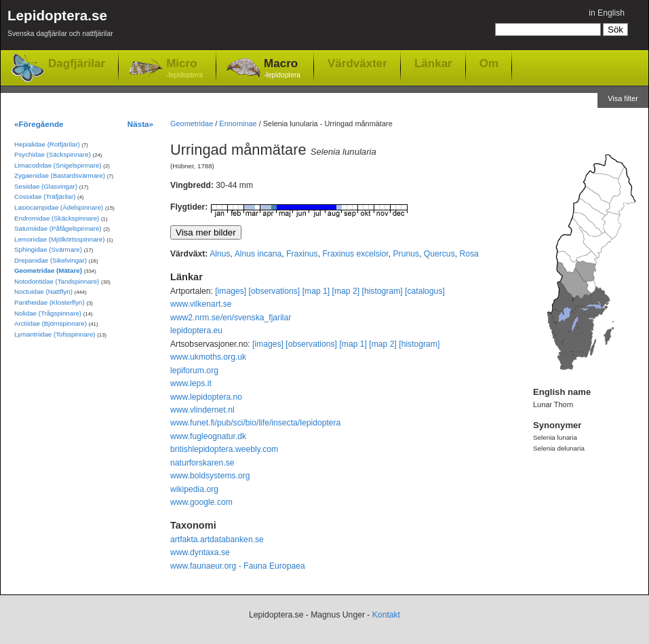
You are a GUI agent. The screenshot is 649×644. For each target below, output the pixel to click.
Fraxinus (302, 254)
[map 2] (346, 291)
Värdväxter (357, 63)
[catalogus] (425, 291)
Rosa (469, 254)
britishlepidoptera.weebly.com (224, 449)
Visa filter (623, 98)
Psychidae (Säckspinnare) (53, 154)
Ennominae (238, 124)
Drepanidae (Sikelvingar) (51, 260)
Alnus (220, 254)
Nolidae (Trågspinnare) (48, 313)
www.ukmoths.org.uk (208, 357)
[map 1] (316, 291)
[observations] (275, 291)
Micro (184, 69)
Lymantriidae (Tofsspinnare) (55, 334)
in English (607, 13)
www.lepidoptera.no (206, 397)
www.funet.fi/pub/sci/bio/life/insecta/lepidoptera (255, 423)
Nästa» (140, 124)
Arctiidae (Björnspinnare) (51, 323)
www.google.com (201, 502)
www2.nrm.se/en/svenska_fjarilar (231, 318)
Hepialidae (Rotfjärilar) (47, 144)
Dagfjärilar (77, 63)
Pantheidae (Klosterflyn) (50, 302)
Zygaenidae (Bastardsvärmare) (60, 175)
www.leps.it (191, 383)
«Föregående (39, 124)
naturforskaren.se (202, 463)
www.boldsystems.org (210, 476)
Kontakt (386, 615)
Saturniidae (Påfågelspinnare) (58, 228)
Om (489, 63)
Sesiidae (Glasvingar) (46, 186)
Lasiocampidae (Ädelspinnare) (59, 207)
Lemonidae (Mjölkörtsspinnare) (59, 239)
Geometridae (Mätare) (48, 270)
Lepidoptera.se (60, 25)
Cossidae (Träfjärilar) (45, 196)
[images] (231, 291)
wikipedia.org (194, 489)
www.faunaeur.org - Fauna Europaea (238, 566)
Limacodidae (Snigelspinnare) (58, 165)
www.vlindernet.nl (202, 410)
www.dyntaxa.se (200, 552)
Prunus (406, 254)
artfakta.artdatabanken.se (217, 539)
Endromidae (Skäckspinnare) (57, 218)
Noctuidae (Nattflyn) (43, 291)
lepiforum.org (194, 371)
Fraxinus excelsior (355, 254)
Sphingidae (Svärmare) (48, 249)
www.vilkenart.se (201, 304)
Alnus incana (258, 254)
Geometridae (192, 124)
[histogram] (382, 291)
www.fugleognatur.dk (208, 436)
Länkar (433, 63)
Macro (282, 69)
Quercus (439, 254)
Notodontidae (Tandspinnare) (57, 281)
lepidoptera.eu (196, 330)
